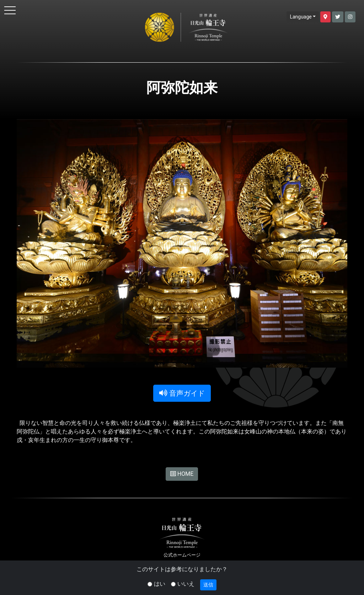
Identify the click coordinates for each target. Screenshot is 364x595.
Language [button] (301, 17)
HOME (182, 474)
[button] (325, 17)
